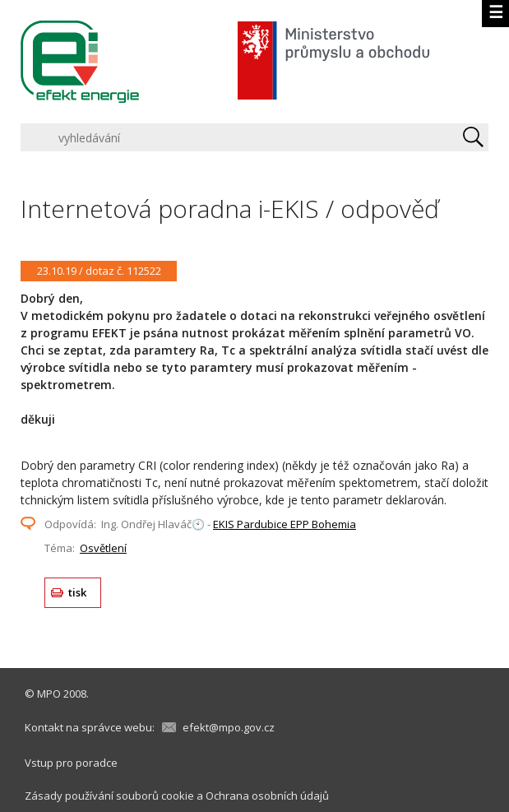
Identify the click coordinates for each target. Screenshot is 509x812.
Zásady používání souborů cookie (109, 796)
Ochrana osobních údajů (267, 796)
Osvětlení (103, 548)
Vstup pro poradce (71, 763)
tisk (78, 592)
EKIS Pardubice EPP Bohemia (285, 524)
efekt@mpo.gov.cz (229, 727)
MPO (49, 694)
